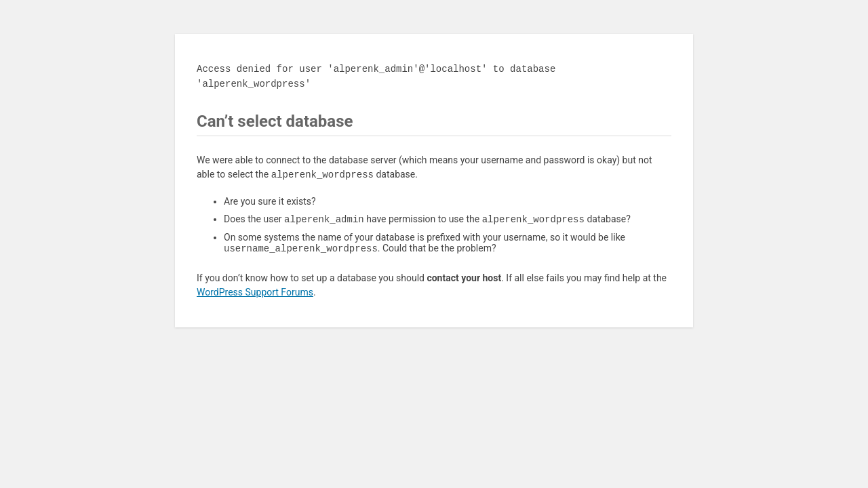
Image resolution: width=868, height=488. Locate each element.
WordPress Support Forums (255, 295)
